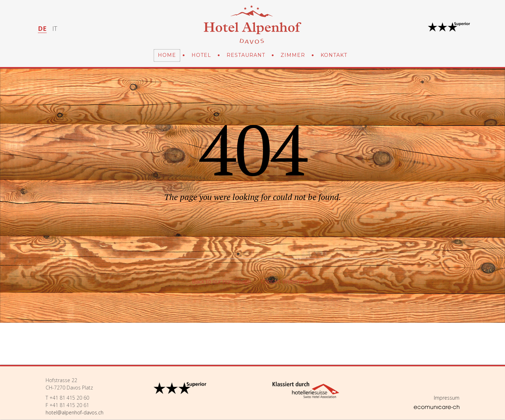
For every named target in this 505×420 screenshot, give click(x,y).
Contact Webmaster (287, 281)
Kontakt (334, 55)
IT (55, 28)
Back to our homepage (221, 281)
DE (42, 28)
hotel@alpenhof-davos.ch (75, 412)
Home (167, 55)
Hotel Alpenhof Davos (252, 25)
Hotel (201, 55)
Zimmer (293, 55)
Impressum (447, 398)
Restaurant (246, 55)
